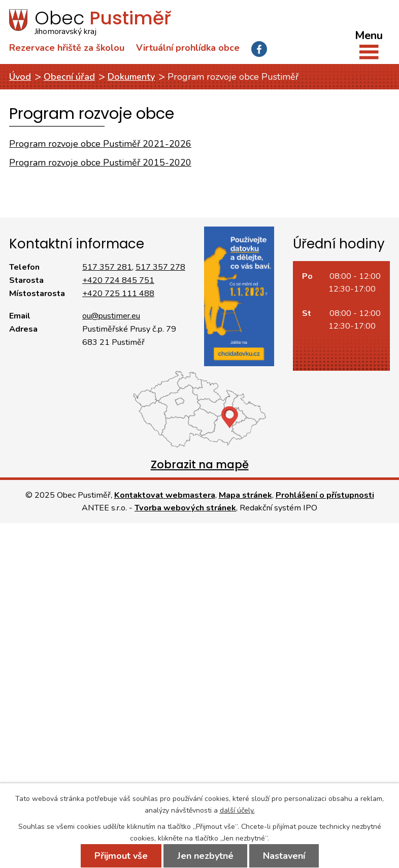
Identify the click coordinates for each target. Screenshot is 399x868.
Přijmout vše (121, 856)
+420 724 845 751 (118, 280)
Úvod (20, 77)
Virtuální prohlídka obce (188, 48)
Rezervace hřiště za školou (67, 48)
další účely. (237, 810)
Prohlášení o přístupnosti (325, 495)
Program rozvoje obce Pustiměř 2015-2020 (100, 163)
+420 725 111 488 (118, 294)
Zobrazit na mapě (200, 464)
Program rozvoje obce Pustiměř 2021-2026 (100, 144)
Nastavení (284, 856)
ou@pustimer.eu (111, 316)
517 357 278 (160, 267)
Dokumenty (131, 77)
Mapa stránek (245, 495)
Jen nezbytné (205, 856)
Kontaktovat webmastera (165, 495)
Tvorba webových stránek (185, 508)
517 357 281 (107, 267)
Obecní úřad (69, 77)
